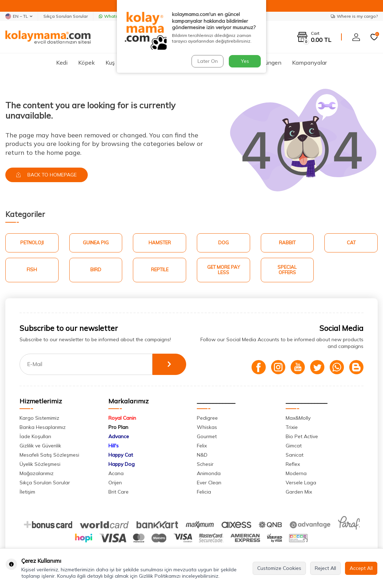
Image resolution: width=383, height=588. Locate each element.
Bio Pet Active (302, 436)
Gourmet (207, 436)
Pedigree (207, 418)
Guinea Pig (96, 243)
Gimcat (294, 446)
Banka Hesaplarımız (43, 427)
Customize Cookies (279, 568)
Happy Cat (121, 455)
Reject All (325, 568)
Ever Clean (209, 483)
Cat (351, 243)
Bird (96, 269)
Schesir (205, 464)
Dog (223, 243)
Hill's (114, 446)
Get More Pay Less (223, 270)
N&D (202, 455)
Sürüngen (269, 62)
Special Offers (287, 270)
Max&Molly (298, 418)
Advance (119, 436)
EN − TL (19, 16)
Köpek (87, 62)
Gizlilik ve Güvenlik (40, 446)
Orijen (115, 483)
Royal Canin (122, 418)
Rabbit (287, 243)
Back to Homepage (47, 175)
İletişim (27, 492)
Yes (245, 61)
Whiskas (207, 427)
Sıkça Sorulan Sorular (66, 16)
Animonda (209, 473)
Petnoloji (32, 243)
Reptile (160, 269)
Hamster (160, 243)
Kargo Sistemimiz (39, 418)
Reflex (293, 464)
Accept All (361, 568)
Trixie (292, 427)
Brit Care (118, 492)
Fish (32, 269)
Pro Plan (118, 427)
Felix (202, 446)
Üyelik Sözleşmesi (40, 464)
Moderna (296, 473)
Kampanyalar (309, 62)
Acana (116, 473)
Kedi (62, 62)
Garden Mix (299, 492)
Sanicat (295, 455)
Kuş (110, 62)
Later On (208, 61)
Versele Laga (301, 483)
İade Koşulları (35, 436)
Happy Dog (122, 464)
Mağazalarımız (37, 473)
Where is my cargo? (354, 16)
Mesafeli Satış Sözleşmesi (49, 455)
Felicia (204, 492)
